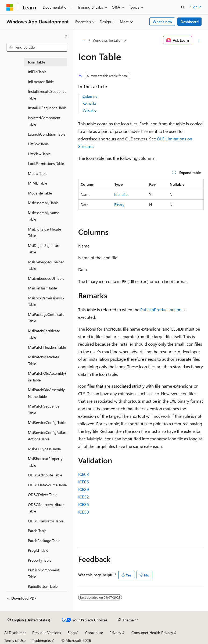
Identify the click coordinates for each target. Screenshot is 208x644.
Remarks (89, 103)
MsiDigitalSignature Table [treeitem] (44, 249)
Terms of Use (15, 640)
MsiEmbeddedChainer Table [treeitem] (46, 265)
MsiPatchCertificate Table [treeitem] (44, 334)
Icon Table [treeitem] (37, 62)
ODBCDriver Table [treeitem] (43, 495)
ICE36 (84, 504)
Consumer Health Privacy (152, 633)
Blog (71, 633)
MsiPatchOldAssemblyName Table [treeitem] (46, 393)
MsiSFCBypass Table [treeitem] (44, 449)
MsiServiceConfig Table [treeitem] (47, 422)
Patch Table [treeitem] (37, 531)
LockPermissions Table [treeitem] (46, 163)
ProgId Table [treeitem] (38, 550)
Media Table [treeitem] (38, 173)
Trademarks (41, 640)
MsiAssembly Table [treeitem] (43, 203)
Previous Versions (47, 633)
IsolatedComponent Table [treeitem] (44, 121)
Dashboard (190, 22)
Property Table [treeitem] (40, 560)
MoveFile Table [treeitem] (40, 193)
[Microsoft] (10, 7)
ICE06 (84, 482)
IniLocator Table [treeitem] (41, 82)
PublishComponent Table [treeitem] (44, 573)
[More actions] (199, 40)
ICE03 (84, 474)
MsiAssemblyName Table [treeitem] (44, 216)
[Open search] (183, 7)
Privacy (115, 633)
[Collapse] (66, 36)
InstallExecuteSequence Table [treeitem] (47, 95)
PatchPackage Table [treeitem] (44, 541)
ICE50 (84, 512)
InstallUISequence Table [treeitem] (47, 108)
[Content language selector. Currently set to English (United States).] (29, 620)
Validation (91, 110)
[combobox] (37, 47)
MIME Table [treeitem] (37, 183)
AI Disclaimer (15, 633)
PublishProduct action (161, 309)
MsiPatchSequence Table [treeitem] (44, 409)
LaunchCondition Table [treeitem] (47, 134)
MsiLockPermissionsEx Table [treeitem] (46, 301)
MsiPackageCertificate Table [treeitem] (46, 318)
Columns (90, 96)
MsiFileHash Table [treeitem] (42, 288)
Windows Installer (107, 40)
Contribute (94, 633)
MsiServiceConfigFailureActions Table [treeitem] (48, 436)
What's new (162, 22)
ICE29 (84, 489)
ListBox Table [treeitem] (38, 144)
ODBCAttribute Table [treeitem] (45, 475)
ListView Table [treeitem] (39, 154)
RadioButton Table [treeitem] (43, 586)
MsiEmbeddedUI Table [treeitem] (46, 278)
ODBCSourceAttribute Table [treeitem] (46, 508)
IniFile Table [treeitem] (37, 72)
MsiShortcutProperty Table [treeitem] (45, 462)
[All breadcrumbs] (83, 40)
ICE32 (84, 497)
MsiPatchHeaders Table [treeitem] (47, 347)
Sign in (196, 7)
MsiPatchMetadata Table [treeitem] (44, 360)
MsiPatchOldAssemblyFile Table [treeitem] (47, 377)
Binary (119, 205)
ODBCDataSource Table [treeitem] (47, 485)
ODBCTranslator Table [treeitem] (46, 521)
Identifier (121, 194)
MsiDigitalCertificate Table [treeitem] (44, 232)
